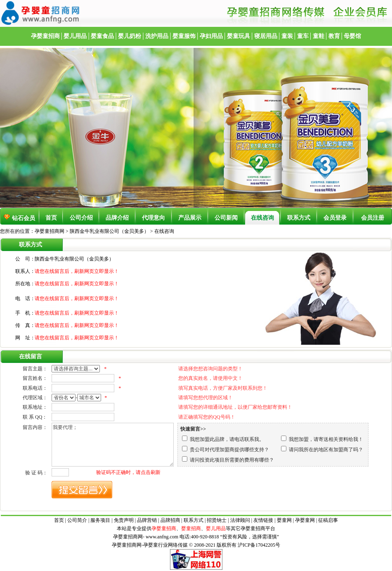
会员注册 (373, 218)
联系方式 (299, 218)
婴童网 (284, 520)
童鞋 (319, 36)
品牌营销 (147, 520)
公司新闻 (226, 218)
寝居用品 (266, 36)
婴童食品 (102, 36)
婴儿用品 (75, 36)
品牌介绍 (117, 218)
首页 (51, 218)
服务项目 (100, 520)
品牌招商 (170, 520)
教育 (334, 36)
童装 (287, 36)
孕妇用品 (211, 36)
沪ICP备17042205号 (259, 545)
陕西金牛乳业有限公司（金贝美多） (110, 231)
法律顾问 (240, 520)
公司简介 (77, 520)
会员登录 (335, 218)
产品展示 (190, 218)
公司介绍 (81, 218)
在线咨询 (262, 218)
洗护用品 (157, 36)
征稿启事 (328, 520)
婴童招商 (191, 528)
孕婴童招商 (45, 36)
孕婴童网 (305, 520)
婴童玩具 (239, 36)
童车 (303, 36)
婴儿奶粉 (130, 36)
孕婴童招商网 (50, 231)
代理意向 (153, 218)
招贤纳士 (217, 520)
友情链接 (263, 520)
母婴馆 (352, 36)
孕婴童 (248, 528)
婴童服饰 (184, 36)
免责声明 (124, 520)
